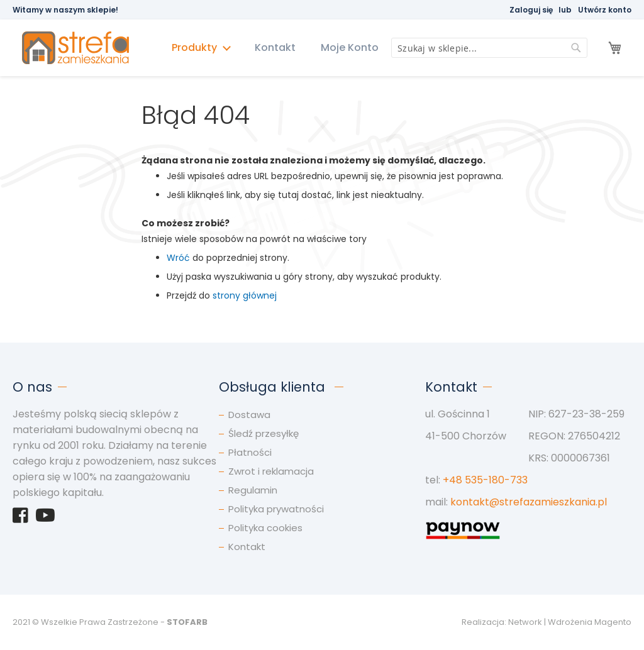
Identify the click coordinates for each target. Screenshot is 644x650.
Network (525, 622)
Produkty (196, 47)
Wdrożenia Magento (590, 622)
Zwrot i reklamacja (271, 471)
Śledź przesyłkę (264, 433)
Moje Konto (350, 47)
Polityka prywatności (276, 509)
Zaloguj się (531, 10)
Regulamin (253, 490)
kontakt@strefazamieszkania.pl (529, 502)
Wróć (178, 258)
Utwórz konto (605, 10)
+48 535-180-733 (485, 480)
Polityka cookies (265, 528)
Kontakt (275, 47)
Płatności (250, 452)
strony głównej (245, 295)
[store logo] (81, 48)
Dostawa (249, 415)
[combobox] (489, 48)
